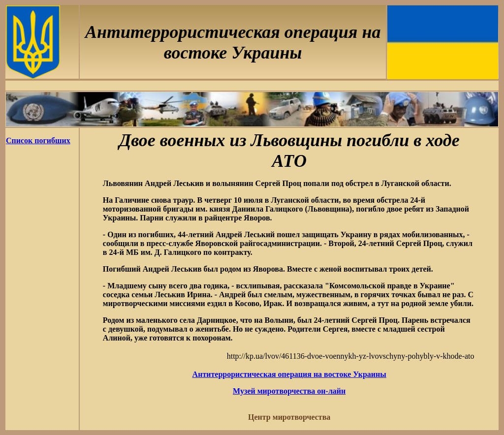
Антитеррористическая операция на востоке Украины (289, 374)
